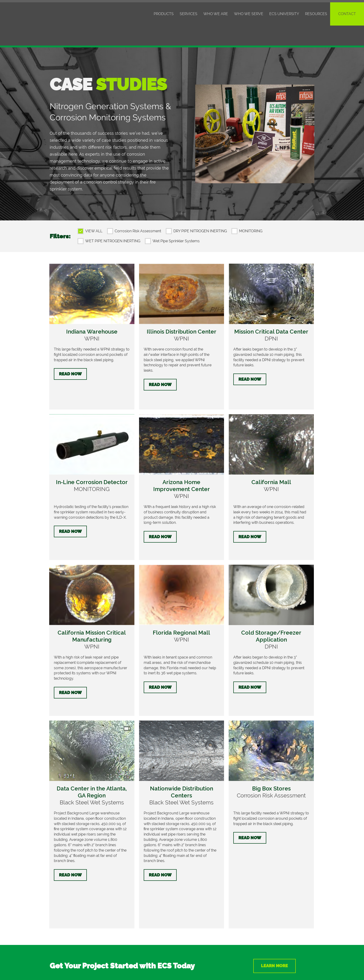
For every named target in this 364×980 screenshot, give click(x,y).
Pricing (55, 925)
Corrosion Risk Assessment (138, 211)
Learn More (276, 877)
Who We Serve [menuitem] (249, 14)
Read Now (70, 354)
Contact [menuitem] (347, 14)
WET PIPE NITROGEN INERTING (113, 221)
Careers (56, 944)
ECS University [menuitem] (284, 14)
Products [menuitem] (164, 14)
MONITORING (251, 211)
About (55, 938)
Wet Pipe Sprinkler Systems (176, 221)
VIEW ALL (94, 211)
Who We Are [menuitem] (216, 14)
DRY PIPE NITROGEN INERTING (200, 211)
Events (55, 931)
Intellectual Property (207, 965)
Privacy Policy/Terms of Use (252, 965)
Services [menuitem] (188, 14)
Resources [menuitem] (316, 14)
